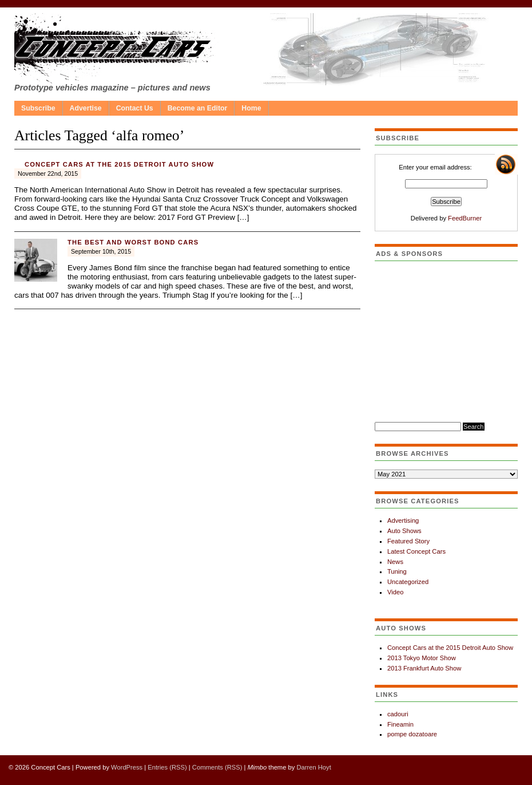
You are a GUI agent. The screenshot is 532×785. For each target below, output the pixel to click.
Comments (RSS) (217, 767)
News (395, 562)
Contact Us (135, 108)
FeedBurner (465, 218)
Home (251, 108)
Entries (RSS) (167, 767)
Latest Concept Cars (416, 551)
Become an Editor (198, 108)
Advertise (86, 108)
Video (395, 592)
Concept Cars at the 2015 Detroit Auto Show (119, 164)
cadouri (398, 714)
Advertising (403, 520)
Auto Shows (404, 531)
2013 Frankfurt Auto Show (424, 668)
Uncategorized (408, 582)
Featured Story (408, 541)
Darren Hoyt (313, 767)
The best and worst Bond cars (133, 242)
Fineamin (400, 724)
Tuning (397, 571)
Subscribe (38, 108)
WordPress (127, 767)
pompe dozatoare (412, 734)
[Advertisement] (446, 341)
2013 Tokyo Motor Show (422, 658)
